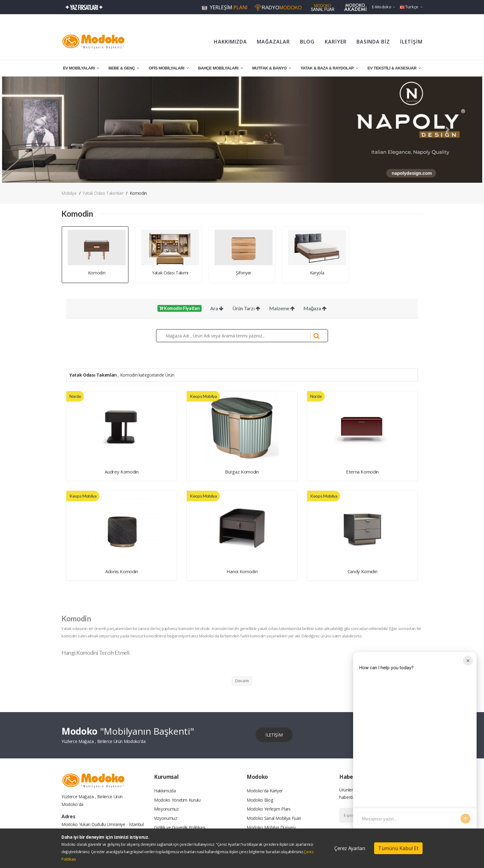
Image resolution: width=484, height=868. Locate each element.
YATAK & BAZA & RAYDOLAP (329, 68)
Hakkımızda (165, 790)
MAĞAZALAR (273, 42)
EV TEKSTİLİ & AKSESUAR (394, 68)
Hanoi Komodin (242, 571)
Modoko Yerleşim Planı (269, 809)
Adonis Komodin (122, 571)
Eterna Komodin (362, 472)
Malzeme (282, 308)
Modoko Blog (260, 800)
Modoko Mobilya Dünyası (271, 827)
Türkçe (411, 7)
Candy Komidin (362, 571)
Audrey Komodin (121, 472)
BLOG (307, 42)
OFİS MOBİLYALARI (169, 68)
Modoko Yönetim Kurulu (177, 800)
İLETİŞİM (411, 42)
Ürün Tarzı (246, 308)
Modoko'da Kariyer (265, 790)
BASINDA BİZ (373, 42)
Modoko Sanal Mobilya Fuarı (274, 818)
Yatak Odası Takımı (170, 273)
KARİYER (336, 42)
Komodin (97, 273)
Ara (217, 308)
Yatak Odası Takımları (103, 193)
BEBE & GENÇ (124, 68)
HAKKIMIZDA (230, 42)
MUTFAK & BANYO (272, 68)
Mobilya (69, 193)
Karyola (317, 273)
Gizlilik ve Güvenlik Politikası (180, 827)
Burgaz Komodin (242, 472)
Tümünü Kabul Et (398, 848)
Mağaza (315, 308)
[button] (36, 130)
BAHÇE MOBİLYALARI (221, 68)
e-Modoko (384, 7)
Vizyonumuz (166, 818)
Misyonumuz (166, 809)
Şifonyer (244, 273)
